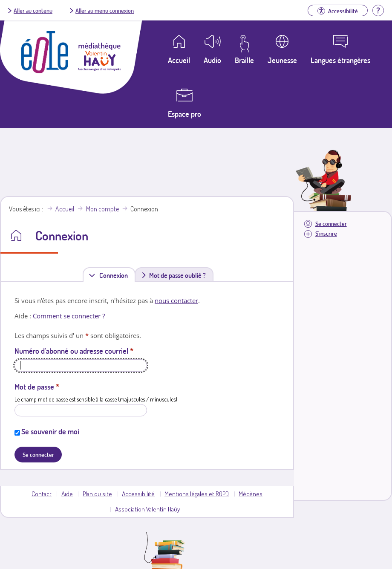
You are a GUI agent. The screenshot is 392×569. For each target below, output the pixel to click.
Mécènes (251, 494)
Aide (67, 494)
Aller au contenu (33, 10)
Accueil (65, 209)
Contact (42, 494)
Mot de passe (37, 387)
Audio (212, 60)
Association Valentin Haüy (147, 509)
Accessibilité (138, 494)
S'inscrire (326, 233)
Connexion (115, 275)
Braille (244, 60)
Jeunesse (282, 60)
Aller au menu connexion (105, 10)
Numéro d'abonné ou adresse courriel (74, 351)
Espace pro (184, 114)
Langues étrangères (340, 60)
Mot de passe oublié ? (177, 275)
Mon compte (102, 209)
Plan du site (97, 494)
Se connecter (331, 224)
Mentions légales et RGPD (197, 494)
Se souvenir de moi (50, 431)
